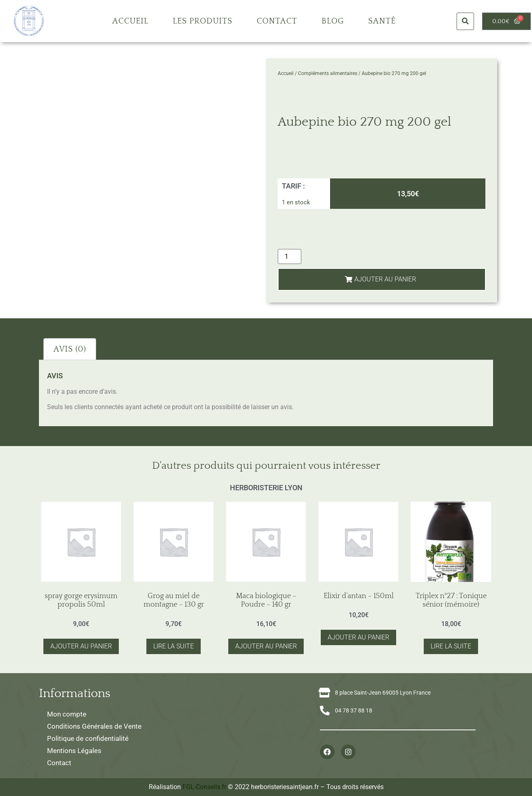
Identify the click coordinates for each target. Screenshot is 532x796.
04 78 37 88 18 (354, 710)
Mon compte (67, 714)
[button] (465, 21)
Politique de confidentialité (88, 738)
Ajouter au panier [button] (81, 646)
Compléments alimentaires (328, 73)
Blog (333, 21)
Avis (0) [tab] (70, 349)
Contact (277, 21)
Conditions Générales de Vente (94, 726)
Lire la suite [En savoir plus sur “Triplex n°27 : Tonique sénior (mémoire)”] (451, 646)
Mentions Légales (74, 751)
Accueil (130, 21)
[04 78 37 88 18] (325, 710)
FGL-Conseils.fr (204, 787)
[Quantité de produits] (290, 256)
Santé (382, 21)
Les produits (203, 21)
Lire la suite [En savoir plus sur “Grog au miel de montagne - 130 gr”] (174, 646)
